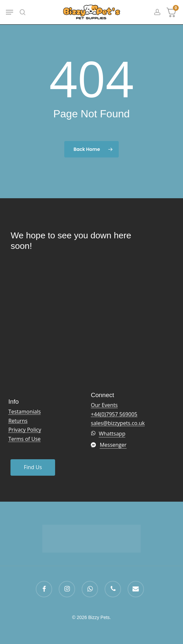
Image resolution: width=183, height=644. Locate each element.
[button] (10, 12)
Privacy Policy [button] (25, 430)
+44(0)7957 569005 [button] (114, 415)
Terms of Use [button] (24, 439)
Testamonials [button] (24, 412)
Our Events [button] (104, 405)
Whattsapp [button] (112, 434)
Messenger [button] (113, 445)
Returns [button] (18, 421)
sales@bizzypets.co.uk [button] (118, 423)
